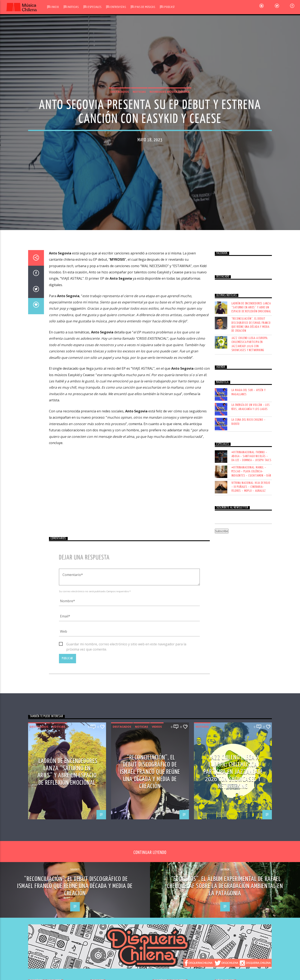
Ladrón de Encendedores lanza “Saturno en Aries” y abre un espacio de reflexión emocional (251, 502)
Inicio (55, 7)
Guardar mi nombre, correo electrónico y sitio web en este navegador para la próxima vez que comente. (126, 839)
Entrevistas (118, 7)
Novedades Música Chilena (170, 181)
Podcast (169, 7)
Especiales (95, 7)
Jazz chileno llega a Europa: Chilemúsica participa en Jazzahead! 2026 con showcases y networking (250, 539)
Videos (157, 921)
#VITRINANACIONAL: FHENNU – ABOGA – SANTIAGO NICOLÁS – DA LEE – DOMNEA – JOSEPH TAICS (251, 651)
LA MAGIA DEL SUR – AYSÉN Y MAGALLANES (249, 587)
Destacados (120, 181)
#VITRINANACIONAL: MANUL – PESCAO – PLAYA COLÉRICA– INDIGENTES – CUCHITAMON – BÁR (251, 666)
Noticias (73, 7)
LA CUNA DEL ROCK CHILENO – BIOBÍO (249, 616)
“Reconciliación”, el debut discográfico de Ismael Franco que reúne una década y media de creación (251, 519)
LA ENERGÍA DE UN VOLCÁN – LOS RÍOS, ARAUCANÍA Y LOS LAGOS (251, 602)
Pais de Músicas (145, 7)
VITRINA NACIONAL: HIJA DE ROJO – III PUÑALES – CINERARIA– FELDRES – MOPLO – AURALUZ (251, 681)
